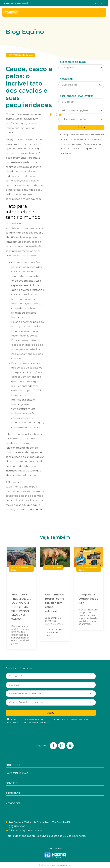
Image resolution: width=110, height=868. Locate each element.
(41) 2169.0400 (17, 826)
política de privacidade (41, 722)
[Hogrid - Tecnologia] (55, 855)
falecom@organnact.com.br (26, 831)
